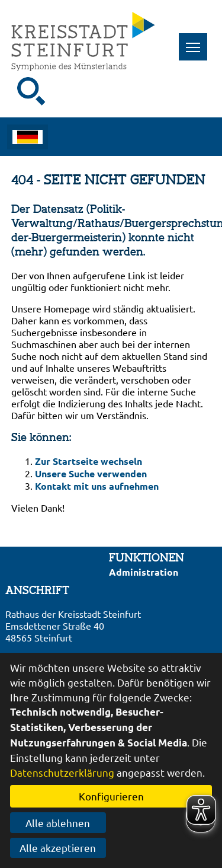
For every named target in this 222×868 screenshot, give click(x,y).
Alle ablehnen (58, 823)
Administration (144, 572)
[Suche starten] (31, 91)
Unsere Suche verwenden (91, 473)
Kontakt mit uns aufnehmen (97, 486)
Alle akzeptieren (58, 848)
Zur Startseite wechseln (89, 461)
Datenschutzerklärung (62, 772)
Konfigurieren (111, 796)
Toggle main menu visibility (197, 41)
